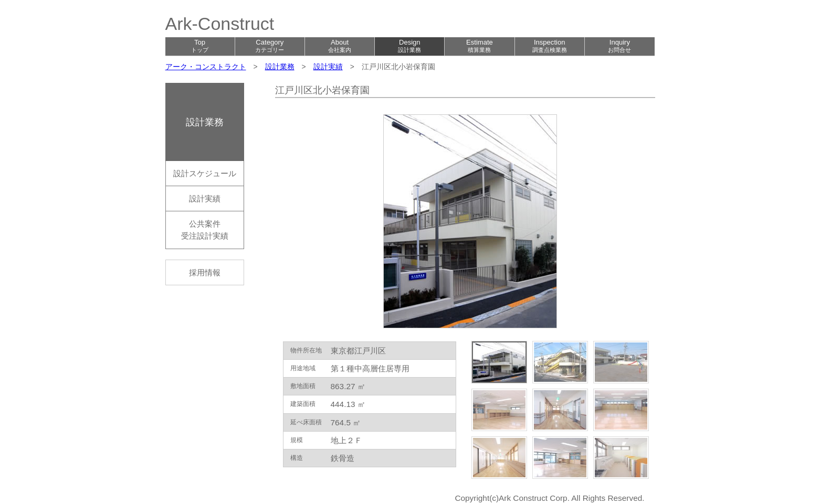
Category (270, 46)
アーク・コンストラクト (206, 67)
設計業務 (280, 67)
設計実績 (328, 67)
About (340, 46)
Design (409, 46)
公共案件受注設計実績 (205, 230)
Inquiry (619, 46)
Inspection (550, 46)
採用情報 (205, 272)
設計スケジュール (205, 173)
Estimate (480, 46)
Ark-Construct (220, 24)
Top (200, 46)
